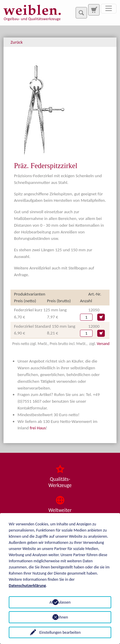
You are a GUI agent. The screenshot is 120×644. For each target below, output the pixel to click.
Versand (103, 344)
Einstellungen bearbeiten (60, 632)
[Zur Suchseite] (94, 10)
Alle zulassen (60, 602)
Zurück (17, 42)
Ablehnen (60, 617)
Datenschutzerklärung (27, 586)
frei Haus (38, 428)
